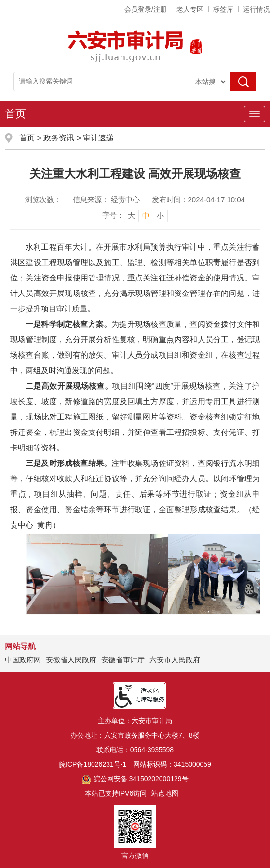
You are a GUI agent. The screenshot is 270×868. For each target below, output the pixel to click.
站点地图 (165, 793)
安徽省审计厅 (123, 660)
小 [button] (160, 216)
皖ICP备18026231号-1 (93, 764)
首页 (15, 114)
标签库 (223, 9)
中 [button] (146, 216)
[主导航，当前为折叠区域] (255, 114)
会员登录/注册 (146, 9)
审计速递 (98, 138)
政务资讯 (59, 138)
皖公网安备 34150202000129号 (135, 779)
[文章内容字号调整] (135, 215)
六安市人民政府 (175, 660)
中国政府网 (23, 660)
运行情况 (256, 9)
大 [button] (131, 216)
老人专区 (190, 9)
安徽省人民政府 (71, 660)
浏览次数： (43, 200)
